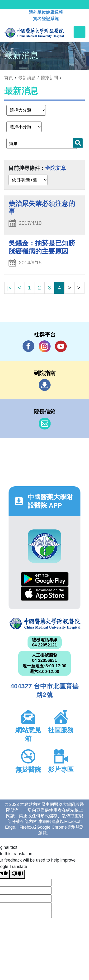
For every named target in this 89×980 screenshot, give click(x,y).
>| (80, 288)
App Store (45, 594)
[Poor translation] (17, 874)
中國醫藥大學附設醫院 (44, 624)
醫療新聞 (49, 78)
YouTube (61, 346)
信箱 (45, 424)
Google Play (45, 579)
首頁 (9, 78)
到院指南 (45, 385)
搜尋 (78, 143)
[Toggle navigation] (80, 32)
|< (9, 288)
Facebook (28, 346)
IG (45, 346)
